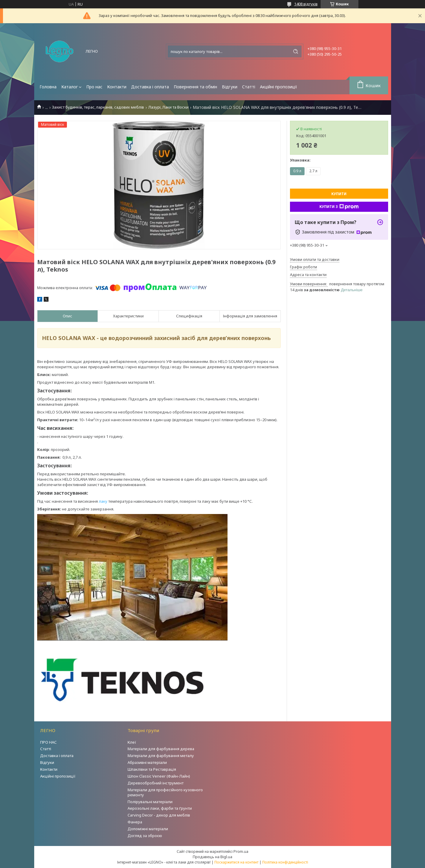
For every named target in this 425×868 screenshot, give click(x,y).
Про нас (94, 87)
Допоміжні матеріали (148, 829)
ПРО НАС (48, 742)
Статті (249, 87)
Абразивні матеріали (147, 762)
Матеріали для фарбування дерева (161, 749)
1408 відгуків (306, 4)
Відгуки (230, 87)
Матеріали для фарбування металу (161, 756)
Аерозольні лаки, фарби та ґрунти (160, 808)
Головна (48, 87)
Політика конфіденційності (285, 862)
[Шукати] (296, 51)
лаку (103, 501)
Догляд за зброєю (145, 836)
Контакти (117, 87)
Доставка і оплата (150, 87)
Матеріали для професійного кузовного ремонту (165, 792)
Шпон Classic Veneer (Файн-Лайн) (159, 776)
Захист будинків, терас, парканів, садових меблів (98, 107)
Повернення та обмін (195, 87)
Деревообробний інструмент (156, 783)
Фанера (135, 822)
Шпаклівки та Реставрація (152, 769)
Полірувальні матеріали (150, 802)
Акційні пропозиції (279, 87)
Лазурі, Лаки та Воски (168, 107)
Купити (339, 194)
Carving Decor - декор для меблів (159, 815)
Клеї (132, 742)
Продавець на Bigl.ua (212, 857)
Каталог (70, 87)
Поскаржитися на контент (236, 862)
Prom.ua (241, 851)
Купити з (339, 207)
